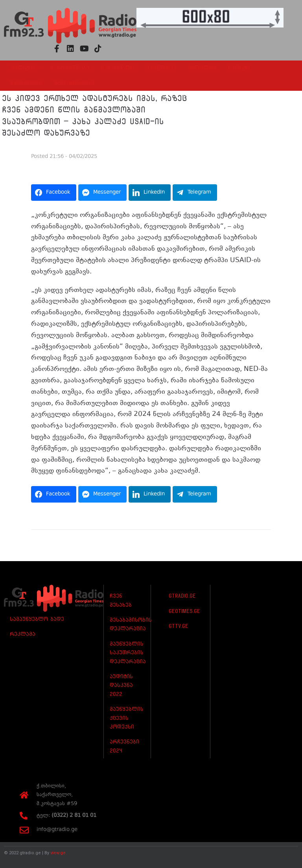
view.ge (58, 853)
